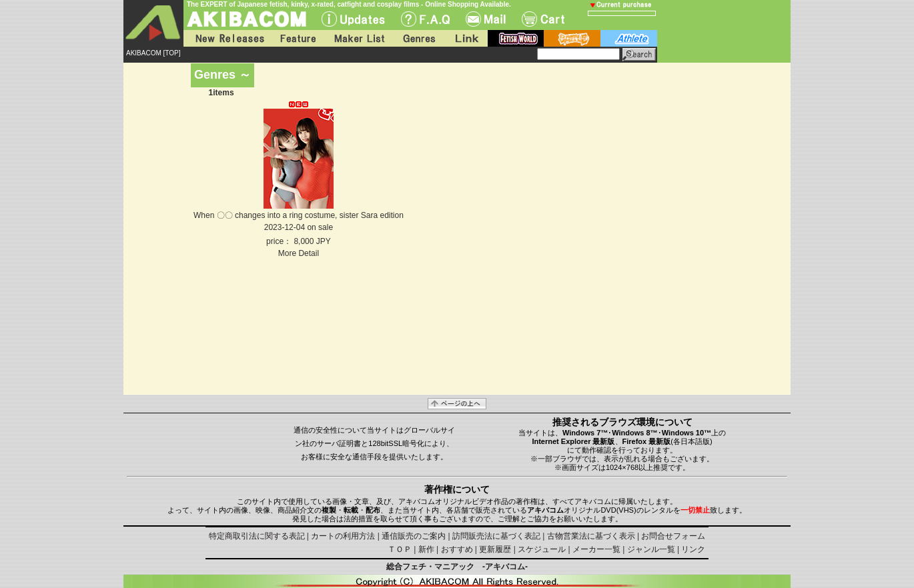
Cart (543, 19)
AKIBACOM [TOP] (153, 53)
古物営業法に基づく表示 (591, 536)
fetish (516, 38)
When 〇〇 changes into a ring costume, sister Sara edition (299, 215)
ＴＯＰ (400, 549)
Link (466, 38)
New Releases (227, 38)
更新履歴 (495, 549)
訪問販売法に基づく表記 (496, 536)
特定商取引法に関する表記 (257, 536)
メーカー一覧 (596, 549)
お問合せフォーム (673, 536)
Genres (418, 38)
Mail (486, 19)
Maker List (359, 38)
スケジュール (542, 549)
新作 (426, 549)
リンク (693, 549)
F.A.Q (425, 19)
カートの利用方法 (343, 536)
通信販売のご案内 (414, 536)
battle (572, 38)
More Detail (299, 253)
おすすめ (457, 549)
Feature (298, 38)
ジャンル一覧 (651, 549)
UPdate (353, 19)
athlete (629, 38)
